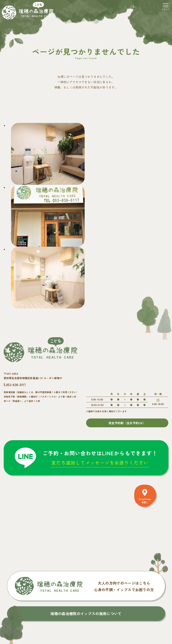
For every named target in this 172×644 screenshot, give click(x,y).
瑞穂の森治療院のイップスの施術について (86, 614)
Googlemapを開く (145, 501)
